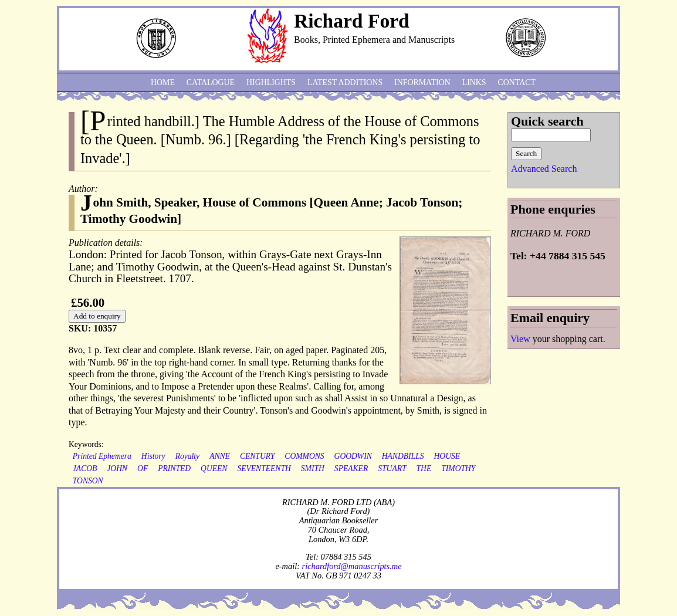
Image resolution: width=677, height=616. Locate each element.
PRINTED (174, 468)
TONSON (88, 481)
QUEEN (214, 468)
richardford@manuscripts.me (352, 566)
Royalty (188, 456)
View (520, 339)
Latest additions (345, 82)
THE (424, 468)
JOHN (117, 468)
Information (422, 82)
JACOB (85, 468)
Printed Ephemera (102, 456)
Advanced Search (544, 169)
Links (474, 82)
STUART (392, 468)
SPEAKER (351, 468)
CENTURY (257, 456)
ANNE (220, 456)
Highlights (271, 82)
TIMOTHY (458, 468)
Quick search (547, 121)
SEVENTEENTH (264, 468)
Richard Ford (352, 21)
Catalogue (211, 82)
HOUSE (447, 456)
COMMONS (304, 456)
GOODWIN (353, 456)
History (153, 456)
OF (143, 468)
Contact (517, 82)
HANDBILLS (403, 456)
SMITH (313, 468)
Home (163, 82)
